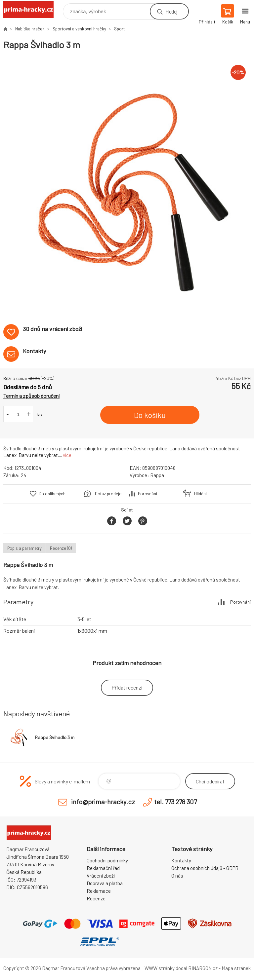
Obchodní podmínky (107, 860)
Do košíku (150, 415)
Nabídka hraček (30, 29)
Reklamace (99, 891)
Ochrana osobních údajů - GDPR (205, 868)
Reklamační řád (103, 868)
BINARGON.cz (203, 968)
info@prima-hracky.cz (103, 802)
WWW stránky (160, 968)
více (67, 455)
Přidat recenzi (127, 687)
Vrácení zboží (101, 876)
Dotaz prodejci (109, 494)
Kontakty (181, 860)
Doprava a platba (105, 883)
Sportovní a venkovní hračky (79, 29)
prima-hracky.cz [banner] (33, 10)
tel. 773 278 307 (175, 802)
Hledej (171, 11)
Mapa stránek (236, 968)
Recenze (96, 898)
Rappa (157, 475)
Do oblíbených (52, 494)
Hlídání (200, 494)
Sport (119, 29)
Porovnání (148, 494)
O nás (177, 876)
